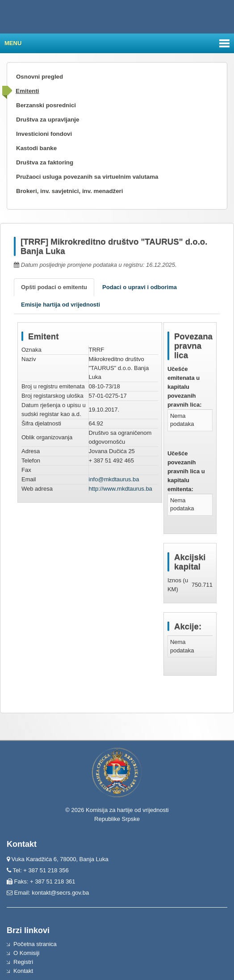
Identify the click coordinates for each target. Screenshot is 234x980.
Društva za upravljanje (48, 120)
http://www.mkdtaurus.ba (121, 489)
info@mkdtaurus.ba (114, 479)
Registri (23, 962)
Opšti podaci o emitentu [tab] (54, 287)
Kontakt (23, 971)
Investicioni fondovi (44, 134)
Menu (13, 43)
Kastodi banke (36, 148)
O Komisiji (27, 953)
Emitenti (27, 91)
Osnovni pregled (40, 77)
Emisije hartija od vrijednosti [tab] (61, 305)
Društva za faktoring (45, 162)
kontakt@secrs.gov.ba (60, 893)
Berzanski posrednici (46, 105)
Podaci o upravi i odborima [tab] (140, 287)
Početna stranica (35, 944)
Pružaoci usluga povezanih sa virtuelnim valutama (87, 177)
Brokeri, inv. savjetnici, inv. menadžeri (70, 191)
